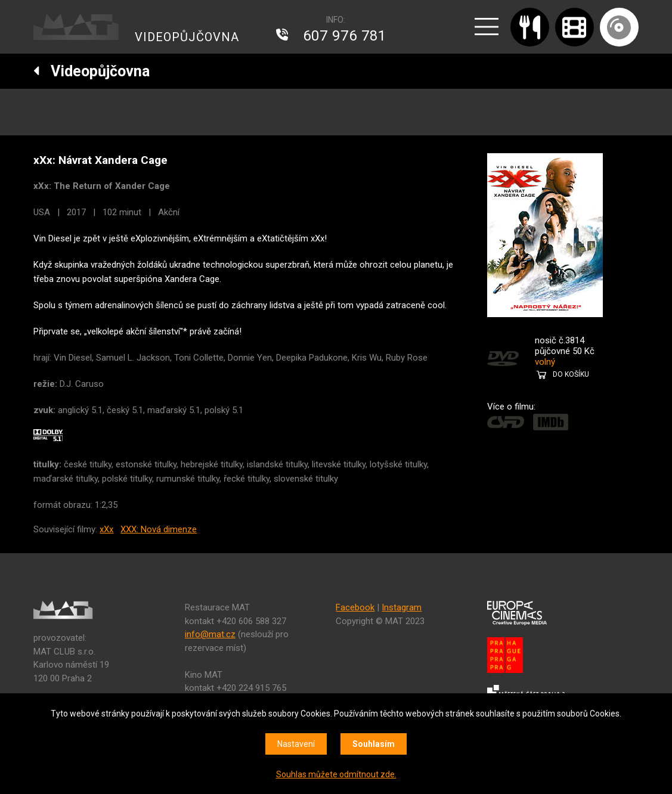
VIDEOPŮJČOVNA (187, 37)
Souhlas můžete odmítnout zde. (336, 774)
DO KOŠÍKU (571, 374)
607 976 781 (345, 36)
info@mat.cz (210, 634)
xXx (106, 529)
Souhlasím (374, 744)
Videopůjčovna (92, 71)
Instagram (402, 607)
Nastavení (296, 744)
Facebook (355, 607)
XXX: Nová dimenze (159, 529)
